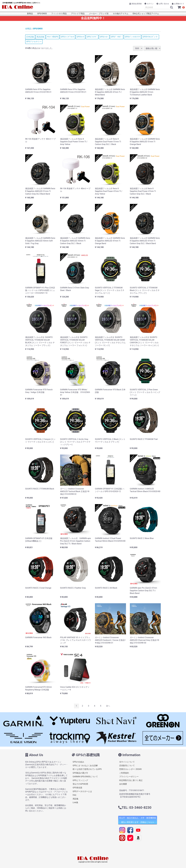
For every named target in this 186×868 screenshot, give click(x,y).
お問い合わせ (163, 4)
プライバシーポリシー (129, 777)
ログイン (149, 4)
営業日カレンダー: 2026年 (131, 769)
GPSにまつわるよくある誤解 (85, 766)
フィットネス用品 (59, 14)
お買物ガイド (178, 4)
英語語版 (40, 37)
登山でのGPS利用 (80, 784)
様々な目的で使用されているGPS (87, 769)
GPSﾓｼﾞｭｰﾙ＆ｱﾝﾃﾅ (132, 37)
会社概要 (123, 784)
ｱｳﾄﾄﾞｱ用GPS (53, 37)
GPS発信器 (77, 788)
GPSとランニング (80, 780)
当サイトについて (127, 762)
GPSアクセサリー (34, 41)
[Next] (108, 706)
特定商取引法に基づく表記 (131, 780)
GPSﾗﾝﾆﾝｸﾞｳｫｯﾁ (67, 37)
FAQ (74, 795)
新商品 (30, 14)
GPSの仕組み (78, 762)
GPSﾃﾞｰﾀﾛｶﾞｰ (117, 37)
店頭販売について (127, 766)
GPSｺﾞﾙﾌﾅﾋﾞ (92, 37)
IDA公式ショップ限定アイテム (146, 14)
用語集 (76, 799)
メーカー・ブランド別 (99, 14)
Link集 (75, 802)
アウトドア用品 (78, 14)
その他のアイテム (121, 14)
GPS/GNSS (42, 14)
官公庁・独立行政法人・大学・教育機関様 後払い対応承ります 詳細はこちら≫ (138, 820)
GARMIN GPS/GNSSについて (85, 777)
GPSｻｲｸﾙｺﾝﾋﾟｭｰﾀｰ (150, 37)
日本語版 (30, 37)
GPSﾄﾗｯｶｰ (104, 37)
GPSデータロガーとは (82, 791)
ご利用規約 (124, 773)
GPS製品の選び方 (80, 773)
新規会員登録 (135, 4)
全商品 (28, 29)
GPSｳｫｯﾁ (80, 37)
